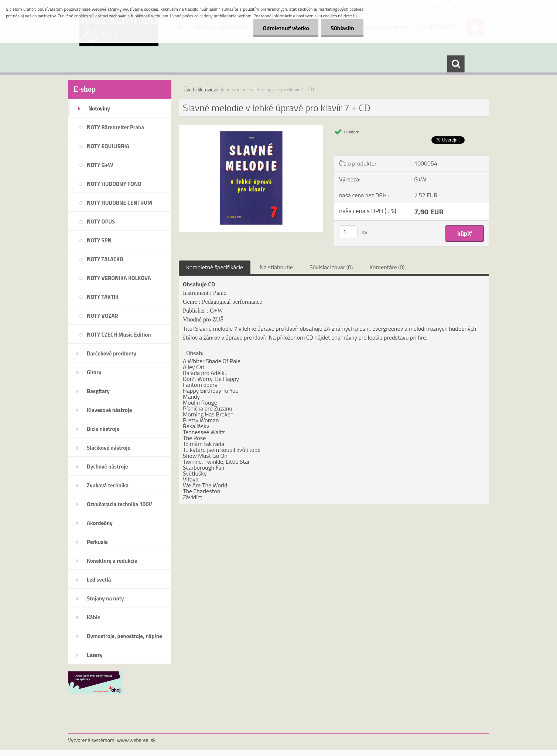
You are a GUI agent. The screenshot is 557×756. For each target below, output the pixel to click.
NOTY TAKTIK (103, 297)
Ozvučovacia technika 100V (119, 504)
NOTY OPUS (101, 222)
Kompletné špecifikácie (215, 267)
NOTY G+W (100, 165)
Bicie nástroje (103, 429)
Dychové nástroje (107, 466)
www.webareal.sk (136, 740)
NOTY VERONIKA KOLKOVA (119, 278)
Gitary (94, 372)
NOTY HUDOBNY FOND (114, 184)
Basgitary (98, 391)
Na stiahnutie (276, 267)
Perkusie (97, 542)
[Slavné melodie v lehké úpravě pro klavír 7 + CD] (251, 127)
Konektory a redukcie (112, 561)
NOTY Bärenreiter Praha (115, 127)
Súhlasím (342, 28)
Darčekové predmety (112, 353)
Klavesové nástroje (109, 410)
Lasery (95, 655)
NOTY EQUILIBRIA (108, 146)
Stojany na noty (105, 598)
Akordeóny (100, 523)
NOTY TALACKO (105, 259)
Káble (93, 617)
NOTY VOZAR (102, 316)
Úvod (189, 89)
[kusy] (348, 232)
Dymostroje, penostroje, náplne (124, 636)
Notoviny (99, 108)
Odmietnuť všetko (286, 28)
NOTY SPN (99, 240)
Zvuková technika (108, 485)
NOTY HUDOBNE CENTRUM (119, 203)
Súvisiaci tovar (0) (331, 267)
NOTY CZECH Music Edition (119, 335)
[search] (456, 64)
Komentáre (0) (387, 267)
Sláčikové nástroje (109, 448)
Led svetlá (99, 580)
